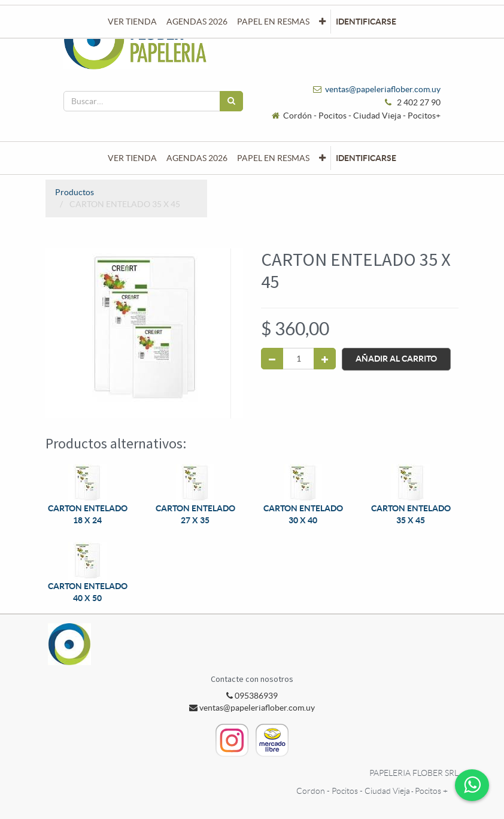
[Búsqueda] (231, 101)
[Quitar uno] (272, 359)
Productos (75, 192)
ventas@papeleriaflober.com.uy (383, 89)
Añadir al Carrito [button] (396, 359)
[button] (322, 158)
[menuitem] (132, 158)
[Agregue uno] (325, 359)
